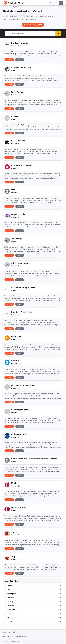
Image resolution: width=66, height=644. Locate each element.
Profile (20, 60)
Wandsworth (33, 610)
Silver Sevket (17, 92)
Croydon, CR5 (16, 510)
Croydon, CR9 (16, 388)
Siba (13, 190)
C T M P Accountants (20, 263)
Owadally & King (19, 214)
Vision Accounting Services (23, 287)
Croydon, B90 (16, 144)
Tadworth (33, 621)
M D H (14, 483)
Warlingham (33, 594)
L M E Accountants (19, 43)
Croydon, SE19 (16, 339)
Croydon (15, 7)
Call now (9, 60)
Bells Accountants (19, 434)
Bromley (33, 602)
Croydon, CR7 (16, 559)
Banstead (33, 598)
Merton (33, 590)
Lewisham (33, 614)
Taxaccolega (17, 239)
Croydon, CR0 (16, 46)
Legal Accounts (18, 141)
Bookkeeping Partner (21, 410)
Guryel (14, 532)
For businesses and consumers (14, 637)
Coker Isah (16, 336)
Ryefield (15, 116)
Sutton (33, 586)
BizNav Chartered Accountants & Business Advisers (34, 459)
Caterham (33, 606)
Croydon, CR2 (16, 95)
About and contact (9, 632)
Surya (14, 556)
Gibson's (15, 361)
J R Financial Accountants (23, 385)
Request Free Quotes (33, 25)
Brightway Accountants (22, 312)
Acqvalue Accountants (21, 67)
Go (58, 33)
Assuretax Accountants (22, 165)
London (7, 7)
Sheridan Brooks (19, 507)
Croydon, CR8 (16, 437)
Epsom (33, 618)
